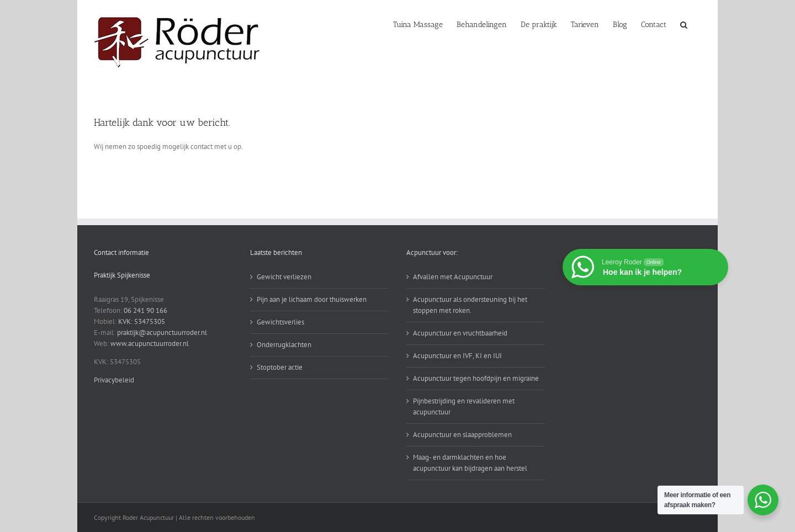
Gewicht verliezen (284, 277)
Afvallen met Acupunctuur (453, 277)
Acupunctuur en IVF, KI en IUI (457, 356)
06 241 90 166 (145, 310)
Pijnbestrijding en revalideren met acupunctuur (464, 406)
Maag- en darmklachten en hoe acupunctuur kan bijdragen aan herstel (470, 463)
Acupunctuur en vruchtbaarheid (460, 333)
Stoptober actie (280, 367)
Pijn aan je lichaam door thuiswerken (312, 299)
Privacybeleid (114, 380)
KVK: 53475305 (142, 321)
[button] (684, 24)
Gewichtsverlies (280, 322)
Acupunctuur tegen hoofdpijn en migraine (476, 378)
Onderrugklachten (284, 345)
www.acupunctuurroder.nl (150, 344)
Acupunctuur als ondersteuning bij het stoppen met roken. (470, 305)
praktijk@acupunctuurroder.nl (162, 332)
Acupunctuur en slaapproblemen (462, 435)
